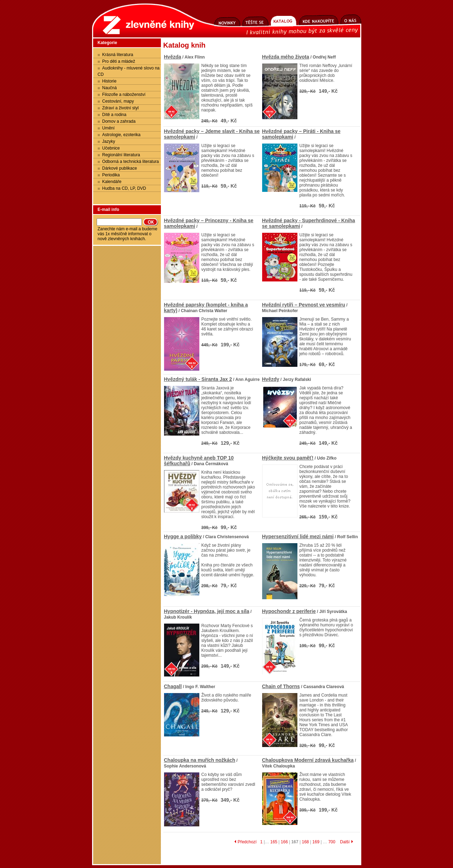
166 (284, 842)
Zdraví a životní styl (120, 108)
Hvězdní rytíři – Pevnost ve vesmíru (304, 305)
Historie (110, 81)
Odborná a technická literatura (131, 162)
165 (274, 842)
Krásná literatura (118, 55)
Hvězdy (271, 379)
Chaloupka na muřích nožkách (200, 760)
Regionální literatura (121, 155)
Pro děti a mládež (119, 61)
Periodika (111, 175)
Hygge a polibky (183, 536)
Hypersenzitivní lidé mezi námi (298, 536)
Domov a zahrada (119, 121)
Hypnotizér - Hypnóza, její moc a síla (207, 611)
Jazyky (109, 141)
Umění (108, 128)
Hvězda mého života (286, 57)
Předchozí (245, 842)
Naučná (110, 88)
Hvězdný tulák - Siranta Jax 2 (198, 379)
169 (316, 842)
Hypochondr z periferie (289, 611)
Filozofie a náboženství (124, 95)
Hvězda (173, 57)
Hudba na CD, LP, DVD (124, 188)
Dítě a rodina (114, 115)
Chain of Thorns (281, 686)
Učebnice (111, 148)
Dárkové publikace (120, 168)
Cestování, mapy (118, 101)
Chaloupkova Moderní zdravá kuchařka (308, 760)
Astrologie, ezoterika (122, 135)
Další (347, 842)
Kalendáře (112, 182)
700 (332, 842)
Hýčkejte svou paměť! (288, 458)
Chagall (173, 686)
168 (305, 842)
